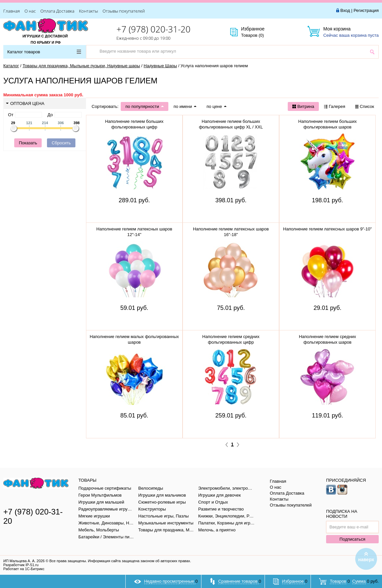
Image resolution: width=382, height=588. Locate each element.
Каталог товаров (44, 52)
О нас (30, 11)
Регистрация (366, 10)
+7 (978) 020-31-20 (153, 29)
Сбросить (61, 143)
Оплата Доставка (57, 11)
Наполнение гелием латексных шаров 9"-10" (327, 229)
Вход (345, 10)
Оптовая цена (25, 103)
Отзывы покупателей (124, 11)
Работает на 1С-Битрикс (24, 569)
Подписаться (353, 539)
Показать (28, 143)
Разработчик (21, 565)
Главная (12, 11)
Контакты (88, 11)
